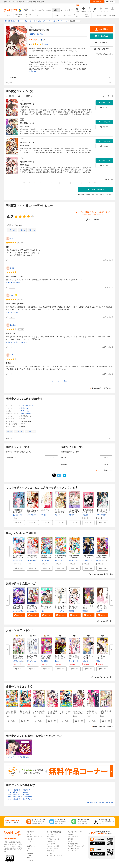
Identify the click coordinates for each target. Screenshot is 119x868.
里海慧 (34, 561)
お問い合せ (50, 851)
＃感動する (18, 283)
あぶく (12, 295)
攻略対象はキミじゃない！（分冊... (46, 608)
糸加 (104, 561)
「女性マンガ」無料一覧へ (104, 621)
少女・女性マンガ (28, 15)
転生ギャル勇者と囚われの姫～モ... (46, 658)
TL (48, 15)
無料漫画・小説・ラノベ (35, 837)
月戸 (108, 561)
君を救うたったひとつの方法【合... (60, 512)
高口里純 (85, 611)
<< (24, 183)
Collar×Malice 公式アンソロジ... (32, 511)
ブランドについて (73, 837)
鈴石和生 (16, 661)
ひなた (34, 661)
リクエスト (50, 853)
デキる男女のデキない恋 (102, 657)
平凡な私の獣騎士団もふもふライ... (18, 558)
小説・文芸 (67, 15)
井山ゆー (57, 661)
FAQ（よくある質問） (54, 846)
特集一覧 (30, 839)
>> (95, 183)
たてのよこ (16, 611)
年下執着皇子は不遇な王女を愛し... (18, 608)
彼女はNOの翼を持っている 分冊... (60, 608)
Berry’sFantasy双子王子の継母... (102, 557)
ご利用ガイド (111, 16)
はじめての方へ (102, 16)
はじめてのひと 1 (47, 510)
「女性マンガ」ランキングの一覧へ (101, 677)
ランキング (30, 841)
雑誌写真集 (87, 15)
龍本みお (99, 661)
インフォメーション (53, 848)
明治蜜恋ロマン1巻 (27, 104)
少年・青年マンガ (18, 15)
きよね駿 (16, 515)
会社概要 (70, 834)
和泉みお (57, 515)
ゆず (12, 355)
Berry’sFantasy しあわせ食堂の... (74, 557)
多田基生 (71, 611)
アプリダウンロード (53, 839)
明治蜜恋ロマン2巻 (27, 123)
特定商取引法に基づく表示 (76, 846)
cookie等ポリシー (73, 848)
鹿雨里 (23, 611)
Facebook (30, 860)
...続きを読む (34, 71)
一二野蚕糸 (86, 561)
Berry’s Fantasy (26, 413)
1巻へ (20, 96)
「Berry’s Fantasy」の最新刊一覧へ (101, 574)
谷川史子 (43, 515)
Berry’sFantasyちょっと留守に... (60, 557)
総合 (9, 15)
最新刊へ (29, 96)
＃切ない (22, 230)
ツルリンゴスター (60, 611)
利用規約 (70, 841)
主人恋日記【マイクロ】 (88, 657)
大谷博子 (99, 611)
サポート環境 (51, 844)
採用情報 (70, 839)
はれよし (57, 561)
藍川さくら (72, 661)
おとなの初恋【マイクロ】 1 (74, 511)
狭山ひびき (65, 561)
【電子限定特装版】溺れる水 (18, 511)
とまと (12, 268)
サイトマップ (72, 851)
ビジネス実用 (77, 15)
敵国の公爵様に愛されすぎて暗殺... (74, 658)
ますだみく (86, 515)
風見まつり (34, 515)
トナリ (29, 561)
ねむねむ (13, 325)
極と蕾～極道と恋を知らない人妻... (60, 658)
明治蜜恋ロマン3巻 (27, 142)
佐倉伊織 (40, 34)
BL (38, 15)
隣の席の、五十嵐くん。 (32, 657)
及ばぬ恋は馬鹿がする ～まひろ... (88, 512)
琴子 (78, 661)
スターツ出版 (25, 411)
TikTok (29, 855)
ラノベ (57, 15)
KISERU (32, 34)
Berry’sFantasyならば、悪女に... (88, 557)
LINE (28, 848)
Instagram (30, 853)
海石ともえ (38, 611)
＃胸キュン (12, 230)
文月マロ (71, 561)
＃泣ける (32, 230)
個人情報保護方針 (73, 844)
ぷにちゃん (79, 561)
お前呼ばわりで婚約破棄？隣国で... (46, 558)
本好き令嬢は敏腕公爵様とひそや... (18, 658)
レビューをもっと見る (59, 381)
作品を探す (50, 837)
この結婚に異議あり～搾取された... (32, 558)
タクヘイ (43, 561)
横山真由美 (44, 661)
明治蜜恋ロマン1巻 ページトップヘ (100, 802)
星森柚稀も (72, 515)
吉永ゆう (85, 661)
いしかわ (43, 611)
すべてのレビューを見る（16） (102, 388)
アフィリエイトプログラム (55, 856)
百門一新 (24, 561)
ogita (28, 515)
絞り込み (26, 10)
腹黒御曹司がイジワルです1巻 (92, 712)
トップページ (31, 834)
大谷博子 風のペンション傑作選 (102, 608)
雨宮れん (50, 561)
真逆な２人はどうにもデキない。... (74, 608)
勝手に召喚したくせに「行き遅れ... (32, 608)
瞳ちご (29, 661)
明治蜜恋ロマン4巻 (27, 162)
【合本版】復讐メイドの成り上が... (102, 512)
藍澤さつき (16, 561)
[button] (19, 523)
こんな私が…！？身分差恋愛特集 (17, 757)
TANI (98, 515)
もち (12, 238)
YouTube (30, 858)
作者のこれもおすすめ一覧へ (103, 727)
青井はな (99, 561)
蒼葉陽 (103, 515)
